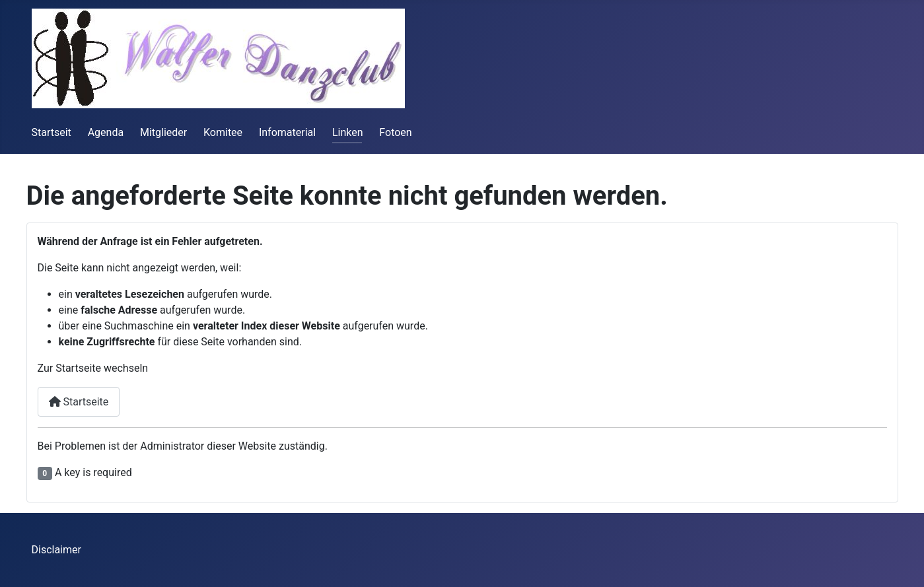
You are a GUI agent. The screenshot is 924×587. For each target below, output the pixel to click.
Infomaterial (287, 132)
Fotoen (395, 132)
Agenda (106, 132)
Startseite (79, 402)
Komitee (223, 132)
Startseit (52, 132)
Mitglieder (163, 132)
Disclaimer (56, 550)
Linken (348, 132)
